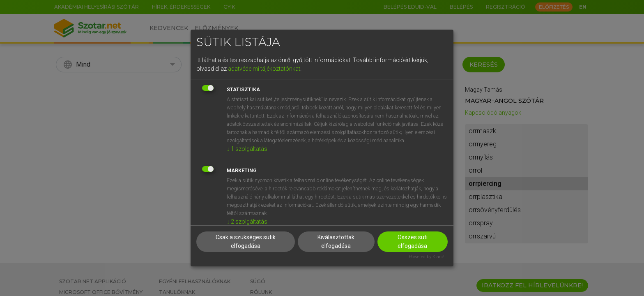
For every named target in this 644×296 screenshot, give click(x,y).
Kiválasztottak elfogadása (336, 242)
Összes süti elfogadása (413, 242)
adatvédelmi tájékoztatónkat (264, 69)
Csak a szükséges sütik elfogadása (246, 242)
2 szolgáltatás (247, 222)
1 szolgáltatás (247, 149)
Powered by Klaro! (427, 257)
